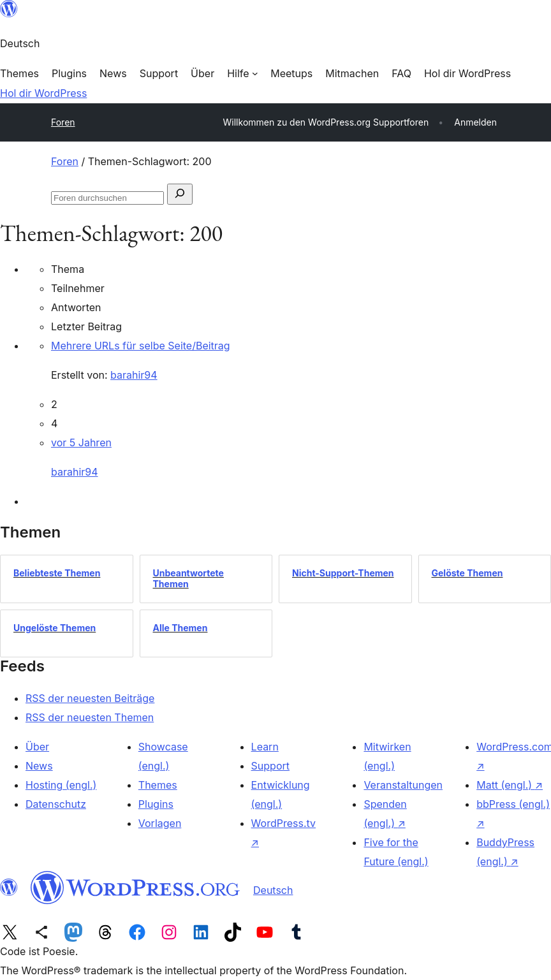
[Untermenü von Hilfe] (242, 73)
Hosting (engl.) (61, 785)
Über (37, 747)
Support (270, 766)
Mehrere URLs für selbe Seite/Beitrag (141, 346)
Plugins (156, 804)
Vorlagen (160, 823)
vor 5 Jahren (81, 442)
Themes (158, 785)
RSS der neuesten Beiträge (90, 698)
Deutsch (273, 890)
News (39, 766)
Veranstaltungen (403, 785)
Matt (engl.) (510, 785)
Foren (63, 122)
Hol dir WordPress (43, 93)
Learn (265, 747)
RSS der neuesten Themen (90, 717)
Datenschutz (56, 804)
